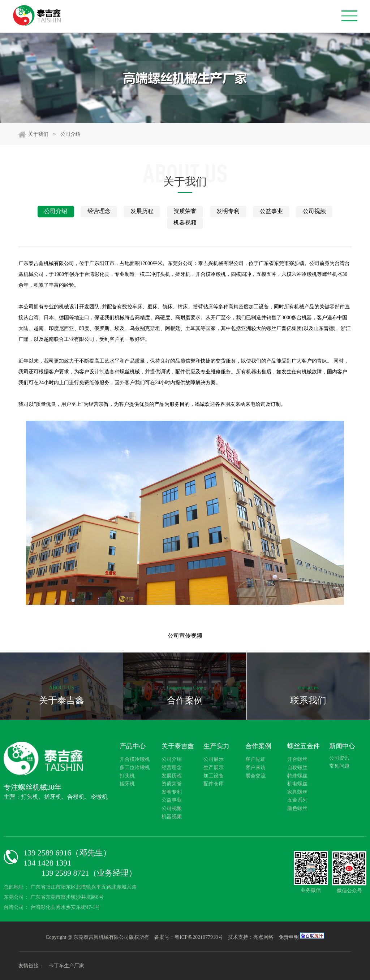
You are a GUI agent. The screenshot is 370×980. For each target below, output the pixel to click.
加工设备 (214, 776)
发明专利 (228, 211)
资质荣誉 (185, 211)
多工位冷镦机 (135, 767)
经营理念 (99, 211)
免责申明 (289, 937)
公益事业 (271, 211)
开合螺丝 (297, 759)
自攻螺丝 (297, 767)
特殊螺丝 (297, 776)
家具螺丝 (297, 792)
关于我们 (42, 134)
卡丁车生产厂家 (66, 966)
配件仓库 (214, 784)
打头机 (127, 776)
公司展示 (214, 759)
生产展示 (214, 767)
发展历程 (142, 211)
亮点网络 (263, 937)
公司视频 (314, 211)
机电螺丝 (297, 784)
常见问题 (339, 766)
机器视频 (185, 223)
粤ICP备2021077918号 (199, 937)
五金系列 (297, 800)
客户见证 (255, 759)
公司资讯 (339, 758)
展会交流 (255, 776)
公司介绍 (70, 134)
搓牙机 (127, 784)
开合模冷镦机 (135, 759)
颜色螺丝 (297, 808)
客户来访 (255, 767)
